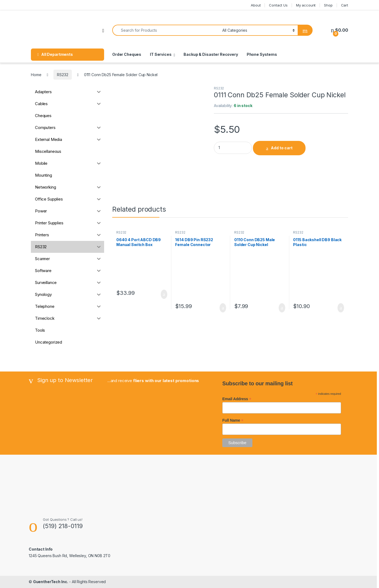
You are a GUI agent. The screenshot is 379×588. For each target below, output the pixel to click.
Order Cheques (127, 54)
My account (306, 5)
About (256, 5)
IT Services (161, 54)
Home (36, 75)
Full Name (233, 420)
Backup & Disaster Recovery (211, 54)
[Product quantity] (233, 148)
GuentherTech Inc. (51, 582)
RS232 (62, 75)
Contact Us (278, 5)
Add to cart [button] (164, 294)
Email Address (237, 399)
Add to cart (282, 148)
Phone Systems (262, 54)
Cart (345, 5)
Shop (328, 5)
